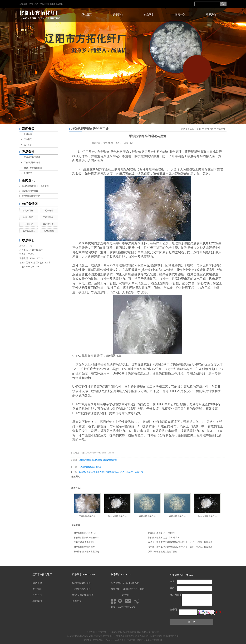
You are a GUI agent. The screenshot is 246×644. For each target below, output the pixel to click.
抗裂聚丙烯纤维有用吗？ (90, 467)
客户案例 (37, 601)
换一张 (218, 612)
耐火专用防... (29, 211)
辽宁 (115, 632)
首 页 (199, 129)
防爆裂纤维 (49, 231)
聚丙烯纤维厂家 (110, 460)
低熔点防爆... (29, 231)
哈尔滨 (152, 632)
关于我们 (118, 15)
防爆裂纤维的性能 (30, 191)
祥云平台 (121, 640)
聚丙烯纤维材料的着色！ (85, 533)
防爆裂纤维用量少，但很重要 (35, 186)
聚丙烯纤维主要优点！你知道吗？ (164, 538)
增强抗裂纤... (29, 217)
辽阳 (111, 632)
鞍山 (125, 632)
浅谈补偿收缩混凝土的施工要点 (163, 552)
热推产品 (91, 632)
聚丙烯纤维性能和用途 (84, 547)
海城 (130, 632)
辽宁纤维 (49, 211)
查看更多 (77, 601)
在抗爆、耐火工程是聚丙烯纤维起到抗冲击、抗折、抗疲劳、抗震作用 (111, 472)
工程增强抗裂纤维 (32, 163)
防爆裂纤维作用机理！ (84, 542)
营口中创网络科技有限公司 (150, 640)
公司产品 (28, 173)
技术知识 (28, 145)
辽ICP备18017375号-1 (94, 640)
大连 (139, 632)
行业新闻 (28, 139)
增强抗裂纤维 (85, 460)
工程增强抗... (49, 217)
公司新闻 (28, 134)
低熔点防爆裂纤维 (32, 157)
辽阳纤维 (29, 224)
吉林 (157, 632)
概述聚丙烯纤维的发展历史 (86, 552)
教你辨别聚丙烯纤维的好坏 (86, 538)
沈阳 (134, 632)
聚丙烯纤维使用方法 (31, 196)
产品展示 (149, 15)
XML (60, 4)
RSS (53, 4)
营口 (120, 632)
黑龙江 (145, 632)
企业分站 (33, 4)
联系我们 (211, 15)
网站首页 (87, 15)
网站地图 (45, 4)
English (23, 4)
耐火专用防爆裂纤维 (33, 168)
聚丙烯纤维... (49, 224)
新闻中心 (180, 15)
